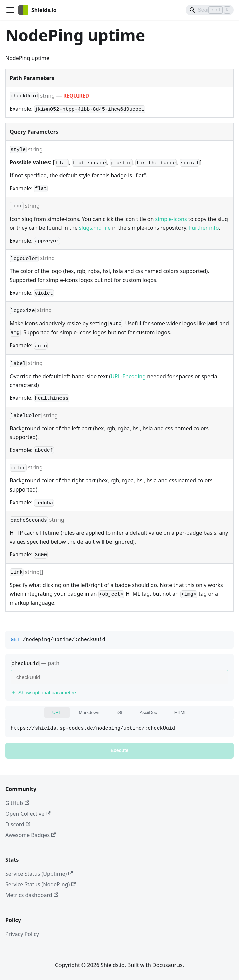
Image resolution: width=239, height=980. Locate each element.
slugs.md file (95, 228)
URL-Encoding (128, 376)
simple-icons (171, 219)
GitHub (17, 803)
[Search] (210, 10)
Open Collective (28, 814)
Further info (204, 228)
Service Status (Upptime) (39, 874)
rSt (119, 713)
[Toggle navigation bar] (10, 10)
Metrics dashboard (32, 895)
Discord (18, 824)
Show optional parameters (44, 692)
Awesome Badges (31, 835)
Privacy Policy (22, 934)
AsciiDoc (148, 713)
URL (57, 713)
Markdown (89, 713)
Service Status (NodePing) (41, 884)
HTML (181, 713)
